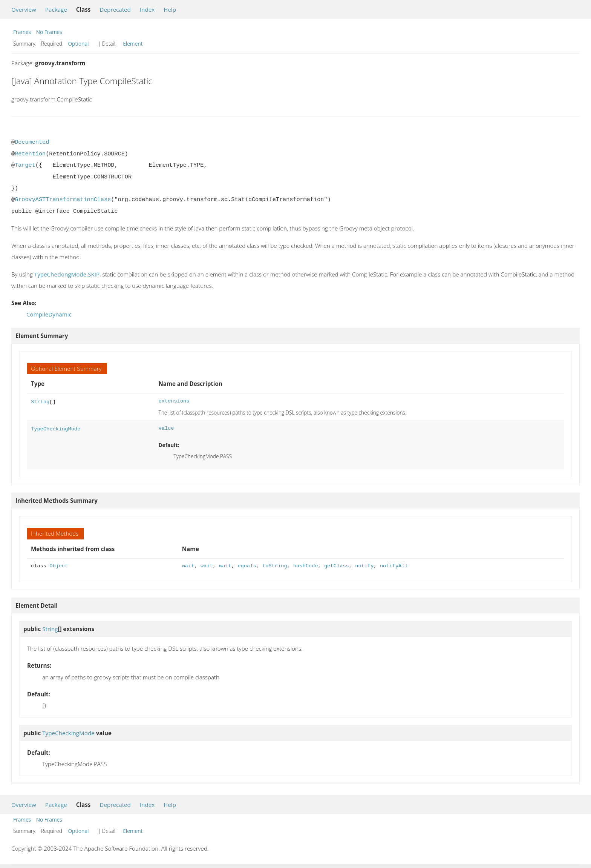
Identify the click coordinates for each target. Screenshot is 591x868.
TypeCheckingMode (56, 428)
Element (133, 44)
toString (275, 566)
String (40, 401)
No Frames (49, 32)
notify (364, 566)
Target (25, 165)
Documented (32, 142)
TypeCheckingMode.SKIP (67, 274)
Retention (30, 154)
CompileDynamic (49, 314)
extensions (174, 401)
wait (188, 566)
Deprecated (115, 9)
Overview (24, 9)
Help (170, 9)
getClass (337, 566)
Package (56, 9)
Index (147, 9)
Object (59, 566)
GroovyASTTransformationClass (63, 200)
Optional (78, 44)
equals (247, 566)
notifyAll (394, 566)
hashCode (306, 566)
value (166, 428)
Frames (22, 32)
